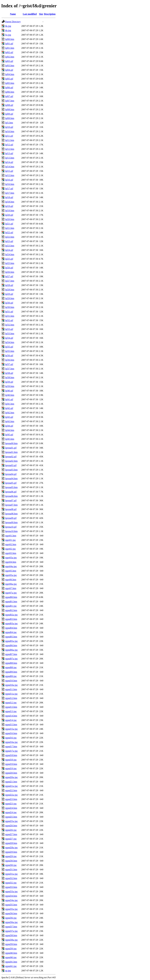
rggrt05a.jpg (11, 575)
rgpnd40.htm (11, 953)
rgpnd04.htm (11, 628)
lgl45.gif (9, 435)
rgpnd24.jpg (11, 812)
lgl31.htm (10, 316)
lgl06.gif (9, 87)
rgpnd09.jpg (11, 676)
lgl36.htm (10, 360)
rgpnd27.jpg (11, 839)
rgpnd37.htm (11, 927)
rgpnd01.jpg (11, 606)
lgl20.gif (9, 215)
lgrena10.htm (11, 531)
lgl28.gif (9, 285)
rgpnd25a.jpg (11, 821)
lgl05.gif (9, 79)
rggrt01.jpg (10, 540)
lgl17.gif (9, 189)
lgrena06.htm (11, 496)
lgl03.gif (9, 61)
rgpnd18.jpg (11, 760)
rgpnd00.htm (11, 597)
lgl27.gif (9, 276)
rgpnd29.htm (11, 852)
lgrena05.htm (11, 487)
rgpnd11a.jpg (11, 694)
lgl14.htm (10, 167)
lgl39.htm (10, 386)
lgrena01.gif (11, 448)
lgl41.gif (9, 399)
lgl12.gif (9, 145)
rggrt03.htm (11, 553)
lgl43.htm (10, 421)
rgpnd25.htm (11, 817)
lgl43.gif (9, 417)
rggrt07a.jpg (11, 593)
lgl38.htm (10, 377)
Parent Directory (13, 22)
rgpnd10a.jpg (11, 685)
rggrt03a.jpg (11, 558)
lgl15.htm (10, 175)
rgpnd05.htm (11, 637)
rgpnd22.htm (11, 790)
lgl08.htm (10, 109)
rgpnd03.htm (11, 619)
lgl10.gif (9, 127)
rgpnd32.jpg (11, 883)
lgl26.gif (9, 268)
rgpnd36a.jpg (11, 922)
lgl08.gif (9, 105)
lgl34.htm (10, 342)
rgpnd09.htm (11, 672)
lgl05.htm (10, 83)
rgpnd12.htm (11, 698)
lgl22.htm (10, 237)
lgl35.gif (9, 347)
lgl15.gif (9, 171)
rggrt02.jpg (10, 549)
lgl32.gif (9, 320)
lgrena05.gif (11, 483)
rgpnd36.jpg (11, 918)
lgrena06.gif (11, 492)
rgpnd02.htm (11, 610)
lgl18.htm (10, 202)
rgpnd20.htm (11, 773)
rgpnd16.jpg (11, 738)
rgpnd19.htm (11, 764)
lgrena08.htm (11, 514)
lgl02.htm (10, 57)
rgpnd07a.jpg (11, 659)
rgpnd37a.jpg (11, 931)
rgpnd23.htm (11, 799)
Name (13, 14)
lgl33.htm (10, 334)
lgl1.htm (9, 123)
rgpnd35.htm (11, 905)
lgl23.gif (9, 241)
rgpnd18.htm (11, 755)
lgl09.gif (9, 114)
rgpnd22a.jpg (11, 795)
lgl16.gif (9, 180)
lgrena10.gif (11, 527)
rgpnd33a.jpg (11, 891)
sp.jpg (8, 971)
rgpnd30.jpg (11, 865)
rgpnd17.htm (11, 746)
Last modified (30, 14)
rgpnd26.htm (11, 826)
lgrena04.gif (11, 474)
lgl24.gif (9, 250)
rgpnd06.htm (11, 645)
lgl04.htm (10, 74)
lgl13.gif (9, 153)
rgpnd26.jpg (11, 830)
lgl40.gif (9, 391)
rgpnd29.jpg (11, 856)
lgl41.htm (10, 404)
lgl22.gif (9, 232)
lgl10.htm (10, 131)
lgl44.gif (9, 426)
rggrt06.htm (11, 580)
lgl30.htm (10, 307)
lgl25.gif (9, 259)
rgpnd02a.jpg (11, 615)
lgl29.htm (10, 298)
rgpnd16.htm (11, 733)
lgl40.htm (10, 395)
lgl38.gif (9, 373)
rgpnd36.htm (11, 913)
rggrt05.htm (11, 571)
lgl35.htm (10, 351)
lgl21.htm (10, 228)
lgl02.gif (9, 52)
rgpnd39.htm (11, 944)
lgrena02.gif (11, 457)
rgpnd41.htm (11, 962)
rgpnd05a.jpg (11, 641)
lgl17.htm (10, 193)
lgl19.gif (9, 206)
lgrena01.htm (11, 452)
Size (41, 14)
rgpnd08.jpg (11, 667)
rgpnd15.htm (11, 725)
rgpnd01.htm (11, 602)
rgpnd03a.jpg (11, 623)
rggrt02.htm (11, 544)
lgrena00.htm (11, 443)
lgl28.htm (10, 290)
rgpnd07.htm (11, 654)
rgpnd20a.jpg (11, 777)
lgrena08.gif (11, 509)
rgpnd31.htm (11, 870)
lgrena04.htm (11, 479)
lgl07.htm (10, 101)
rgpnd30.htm (11, 861)
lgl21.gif (9, 224)
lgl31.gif (9, 312)
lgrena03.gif (11, 465)
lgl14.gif (9, 162)
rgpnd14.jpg (11, 720)
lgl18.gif (9, 197)
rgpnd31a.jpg (11, 874)
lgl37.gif (9, 364)
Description (50, 14)
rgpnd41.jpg (11, 966)
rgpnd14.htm (11, 716)
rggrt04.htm (11, 562)
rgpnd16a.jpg (11, 742)
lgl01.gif (9, 44)
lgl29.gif (9, 294)
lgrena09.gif (11, 518)
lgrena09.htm (11, 522)
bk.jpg (8, 26)
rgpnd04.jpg (11, 632)
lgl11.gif (9, 136)
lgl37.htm (10, 369)
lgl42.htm (10, 413)
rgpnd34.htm (11, 896)
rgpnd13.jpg (11, 711)
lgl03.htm (10, 66)
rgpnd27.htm (11, 834)
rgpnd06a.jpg (11, 650)
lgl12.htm (10, 149)
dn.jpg (8, 30)
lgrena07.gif (11, 500)
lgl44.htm (10, 430)
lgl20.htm (10, 219)
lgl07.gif (9, 96)
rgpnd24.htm (11, 808)
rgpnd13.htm (11, 707)
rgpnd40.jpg (11, 957)
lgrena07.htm (11, 505)
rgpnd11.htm (11, 689)
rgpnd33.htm (11, 887)
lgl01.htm (10, 48)
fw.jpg (8, 35)
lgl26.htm (10, 272)
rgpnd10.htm (11, 681)
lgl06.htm (10, 92)
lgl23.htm (10, 246)
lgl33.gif (9, 329)
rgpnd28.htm (11, 843)
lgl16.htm (10, 184)
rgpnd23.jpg (11, 804)
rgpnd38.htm (11, 935)
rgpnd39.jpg (11, 949)
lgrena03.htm (11, 470)
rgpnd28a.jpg (11, 848)
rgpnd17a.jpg (11, 751)
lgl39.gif (9, 382)
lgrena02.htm (11, 461)
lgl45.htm (10, 439)
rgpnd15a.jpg (11, 729)
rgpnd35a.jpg (11, 909)
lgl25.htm (10, 263)
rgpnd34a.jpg (11, 900)
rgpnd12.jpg (11, 703)
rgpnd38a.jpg (11, 940)
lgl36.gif (9, 355)
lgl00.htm (10, 39)
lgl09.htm (10, 118)
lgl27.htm (10, 281)
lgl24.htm (10, 254)
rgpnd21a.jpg (11, 786)
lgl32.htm (10, 325)
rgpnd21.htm (11, 782)
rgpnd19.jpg (11, 768)
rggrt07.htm (11, 588)
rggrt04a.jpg (11, 566)
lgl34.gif (9, 338)
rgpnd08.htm (11, 663)
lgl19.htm (10, 211)
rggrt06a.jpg (11, 584)
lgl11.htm (10, 140)
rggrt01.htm (11, 536)
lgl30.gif (9, 303)
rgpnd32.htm (11, 878)
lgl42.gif (9, 408)
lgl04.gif (9, 70)
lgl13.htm (10, 158)
